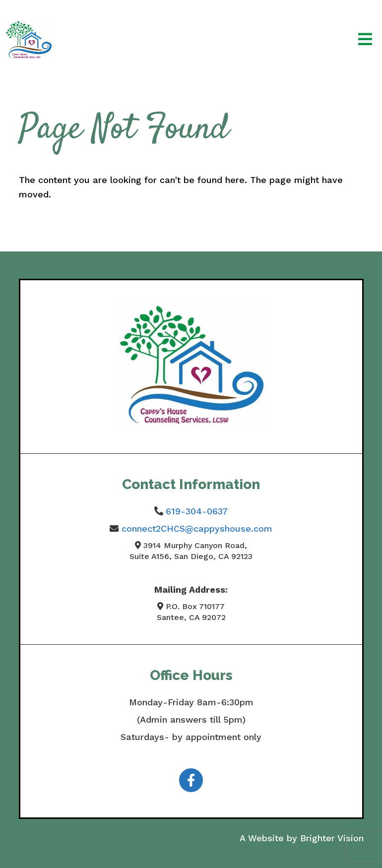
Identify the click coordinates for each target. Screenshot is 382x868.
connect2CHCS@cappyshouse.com (197, 528)
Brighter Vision (332, 838)
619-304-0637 (197, 511)
